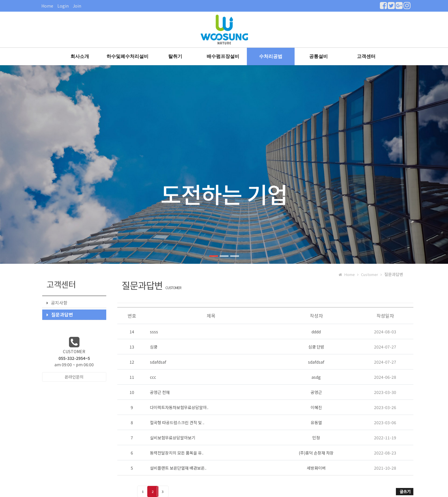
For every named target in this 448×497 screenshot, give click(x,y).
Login (63, 6)
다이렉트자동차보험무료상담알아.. (179, 407)
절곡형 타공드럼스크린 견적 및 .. (177, 422)
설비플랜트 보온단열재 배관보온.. (178, 468)
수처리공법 (271, 56)
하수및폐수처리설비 (128, 56)
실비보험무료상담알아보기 (173, 438)
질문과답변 (60, 314)
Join (77, 6)
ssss (154, 332)
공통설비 (318, 56)
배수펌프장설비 (223, 56)
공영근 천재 (160, 392)
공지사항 (57, 303)
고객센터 (366, 56)
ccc (153, 377)
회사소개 (80, 56)
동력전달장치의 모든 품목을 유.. (177, 453)
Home (47, 6)
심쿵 (154, 347)
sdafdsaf (158, 362)
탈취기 (175, 56)
